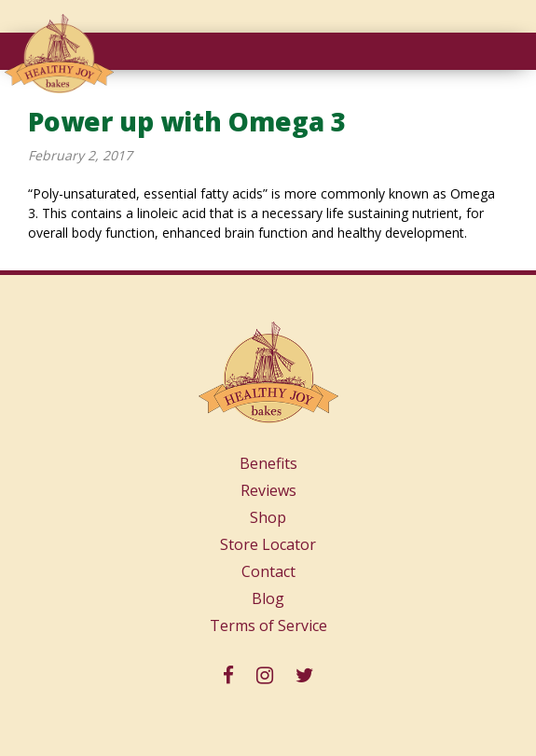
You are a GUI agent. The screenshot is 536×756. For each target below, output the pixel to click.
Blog (268, 598)
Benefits (268, 463)
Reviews (268, 490)
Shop (268, 517)
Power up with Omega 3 (187, 121)
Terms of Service (268, 625)
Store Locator (268, 544)
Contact (268, 571)
